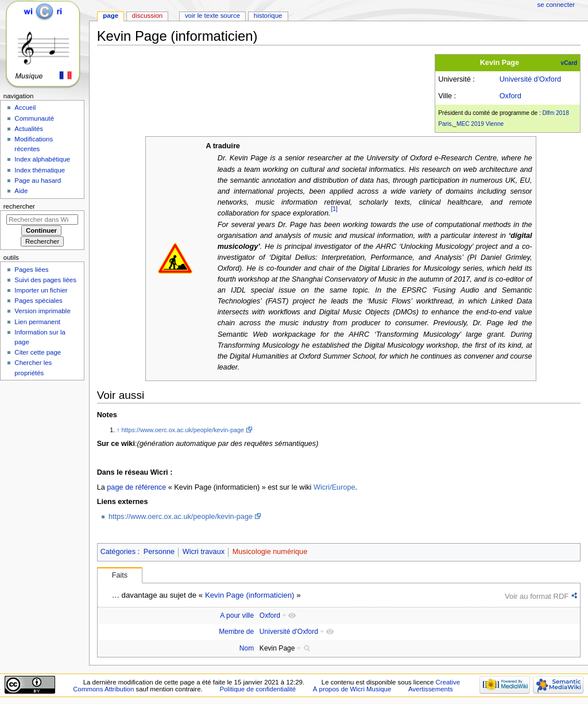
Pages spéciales (38, 301)
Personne (159, 552)
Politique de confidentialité (258, 689)
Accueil (25, 107)
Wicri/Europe (334, 487)
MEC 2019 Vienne (480, 124)
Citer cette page (38, 352)
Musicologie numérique (270, 552)
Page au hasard (38, 180)
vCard (569, 63)
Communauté (34, 118)
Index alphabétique (42, 159)
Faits (120, 575)
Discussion (147, 16)
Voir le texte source (212, 16)
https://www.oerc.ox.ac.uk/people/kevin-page (183, 430)
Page (111, 16)
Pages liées (31, 270)
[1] (334, 209)
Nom (247, 648)
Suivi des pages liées (45, 280)
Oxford (510, 96)
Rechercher (19, 206)
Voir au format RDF (537, 596)
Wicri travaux (204, 552)
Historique (268, 16)
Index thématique (40, 170)
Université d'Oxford (531, 79)
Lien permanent (37, 322)
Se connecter (556, 5)
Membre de (236, 632)
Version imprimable (42, 311)
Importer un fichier (41, 290)
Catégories (118, 552)
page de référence (136, 487)
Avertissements (431, 689)
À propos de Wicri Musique (352, 689)
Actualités (29, 129)
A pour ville (237, 615)
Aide (21, 191)
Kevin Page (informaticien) (250, 595)
